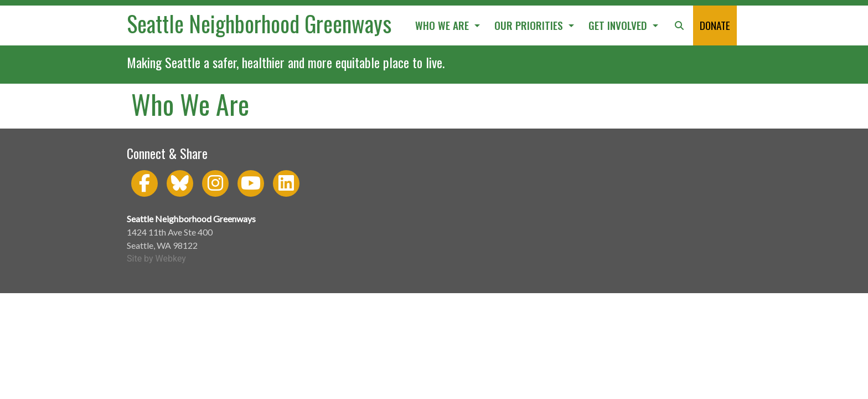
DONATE (715, 25)
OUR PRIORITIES (530, 25)
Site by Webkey (156, 259)
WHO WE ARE (443, 25)
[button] (679, 25)
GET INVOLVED (619, 25)
